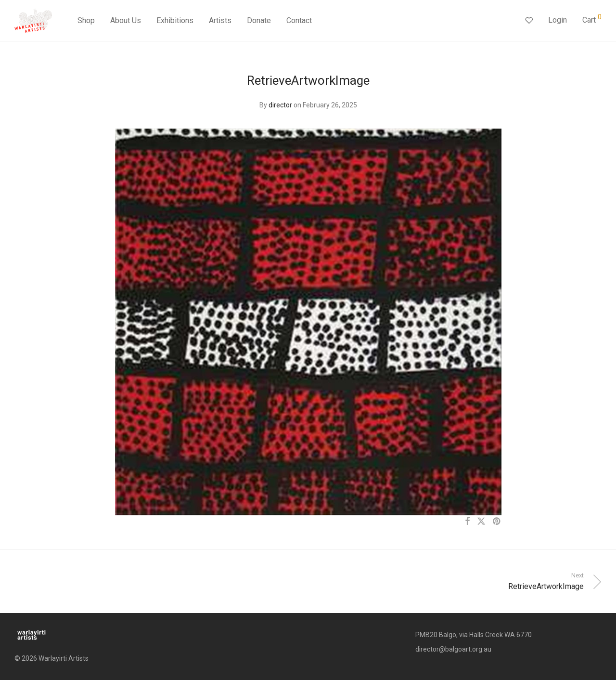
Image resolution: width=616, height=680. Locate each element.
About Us (126, 20)
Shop (86, 20)
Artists (220, 20)
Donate (259, 20)
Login (558, 20)
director (280, 105)
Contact (299, 20)
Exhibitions (175, 20)
